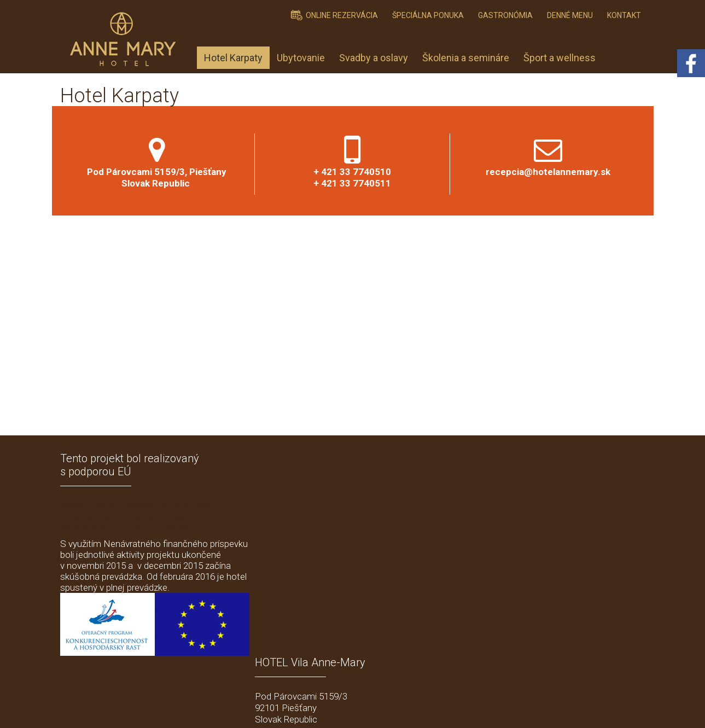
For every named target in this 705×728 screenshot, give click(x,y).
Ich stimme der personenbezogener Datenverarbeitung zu (535, 628)
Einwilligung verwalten (544, 707)
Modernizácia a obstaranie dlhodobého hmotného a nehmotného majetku (138, 516)
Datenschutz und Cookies (462, 707)
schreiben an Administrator (371, 707)
